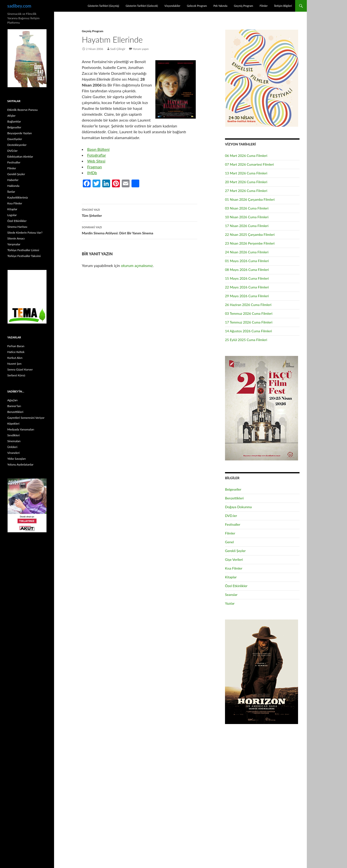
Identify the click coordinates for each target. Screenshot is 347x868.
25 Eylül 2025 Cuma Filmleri (246, 340)
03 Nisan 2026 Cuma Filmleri (247, 208)
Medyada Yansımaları (21, 429)
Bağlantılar (14, 121)
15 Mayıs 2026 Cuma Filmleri (247, 278)
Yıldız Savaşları (17, 459)
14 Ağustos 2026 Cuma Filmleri (249, 331)
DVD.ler (231, 516)
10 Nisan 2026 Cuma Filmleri (247, 217)
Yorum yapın (141, 49)
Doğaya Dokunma (238, 507)
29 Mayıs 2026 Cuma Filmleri (247, 296)
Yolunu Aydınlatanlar (20, 464)
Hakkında (13, 186)
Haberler (13, 180)
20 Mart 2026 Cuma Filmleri (246, 182)
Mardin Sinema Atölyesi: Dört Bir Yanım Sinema (140, 230)
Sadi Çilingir (118, 49)
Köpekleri (13, 424)
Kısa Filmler (234, 568)
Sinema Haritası (17, 227)
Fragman (94, 167)
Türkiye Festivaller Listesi (23, 250)
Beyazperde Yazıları (20, 133)
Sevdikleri (14, 435)
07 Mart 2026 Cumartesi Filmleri (249, 164)
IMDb (92, 173)
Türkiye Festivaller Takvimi (24, 256)
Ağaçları (12, 400)
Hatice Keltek (16, 352)
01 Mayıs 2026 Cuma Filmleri (247, 261)
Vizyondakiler (172, 6)
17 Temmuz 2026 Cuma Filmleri (249, 322)
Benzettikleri (234, 498)
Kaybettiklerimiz (18, 197)
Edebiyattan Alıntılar (20, 157)
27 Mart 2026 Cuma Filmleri (246, 191)
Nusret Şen (14, 364)
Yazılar (230, 603)
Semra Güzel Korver (20, 369)
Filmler (264, 6)
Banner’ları (14, 406)
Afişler (11, 116)
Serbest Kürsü (16, 375)
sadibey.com (19, 6)
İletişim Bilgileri (283, 6)
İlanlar (11, 192)
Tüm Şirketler (140, 212)
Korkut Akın (15, 358)
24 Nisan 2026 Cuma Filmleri (247, 252)
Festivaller (233, 524)
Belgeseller (233, 489)
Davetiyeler (15, 139)
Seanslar (231, 595)
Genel (229, 542)
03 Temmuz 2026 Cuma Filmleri (249, 313)
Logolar (12, 215)
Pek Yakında (220, 6)
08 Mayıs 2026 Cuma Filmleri (247, 270)
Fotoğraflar (97, 155)
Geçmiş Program (243, 6)
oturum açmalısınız (137, 265)
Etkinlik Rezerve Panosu (23, 110)
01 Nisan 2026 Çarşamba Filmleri (250, 199)
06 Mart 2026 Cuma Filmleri (246, 156)
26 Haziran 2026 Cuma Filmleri (248, 305)
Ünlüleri (12, 447)
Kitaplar (231, 577)
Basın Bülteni (98, 149)
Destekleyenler (17, 145)
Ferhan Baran (16, 346)
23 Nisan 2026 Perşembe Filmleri (250, 243)
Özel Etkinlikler (236, 586)
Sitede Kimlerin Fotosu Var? (25, 233)
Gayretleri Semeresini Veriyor (26, 418)
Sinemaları (14, 441)
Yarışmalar (14, 244)
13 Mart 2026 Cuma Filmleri (246, 173)
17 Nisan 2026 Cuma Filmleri (247, 226)
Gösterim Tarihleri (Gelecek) (142, 6)
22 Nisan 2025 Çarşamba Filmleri (250, 234)
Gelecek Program (197, 6)
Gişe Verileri (234, 559)
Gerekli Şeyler (235, 551)
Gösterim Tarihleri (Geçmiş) (103, 6)
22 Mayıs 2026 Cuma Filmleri (247, 287)
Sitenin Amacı (16, 238)
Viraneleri (14, 453)
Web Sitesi (96, 161)
